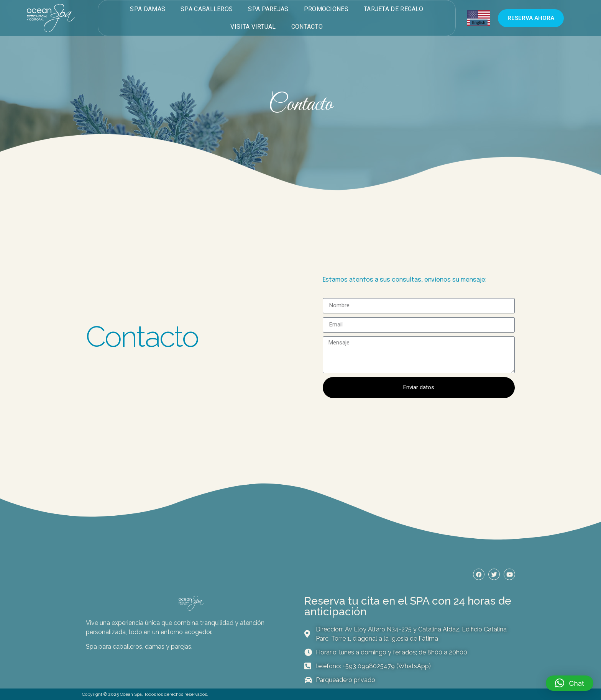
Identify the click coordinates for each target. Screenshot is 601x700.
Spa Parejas (268, 9)
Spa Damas (148, 9)
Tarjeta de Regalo (393, 9)
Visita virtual (253, 27)
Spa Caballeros (207, 9)
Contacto (307, 27)
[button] (570, 683)
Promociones (326, 9)
